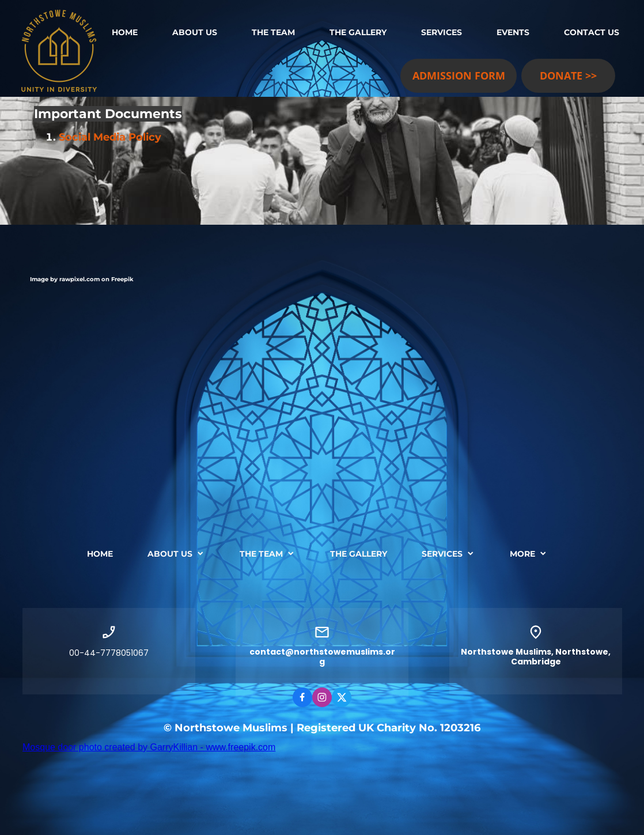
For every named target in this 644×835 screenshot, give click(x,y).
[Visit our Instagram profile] (322, 697)
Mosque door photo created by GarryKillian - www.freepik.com (149, 747)
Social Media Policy (110, 137)
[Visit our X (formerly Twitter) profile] (342, 697)
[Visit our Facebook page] (302, 697)
